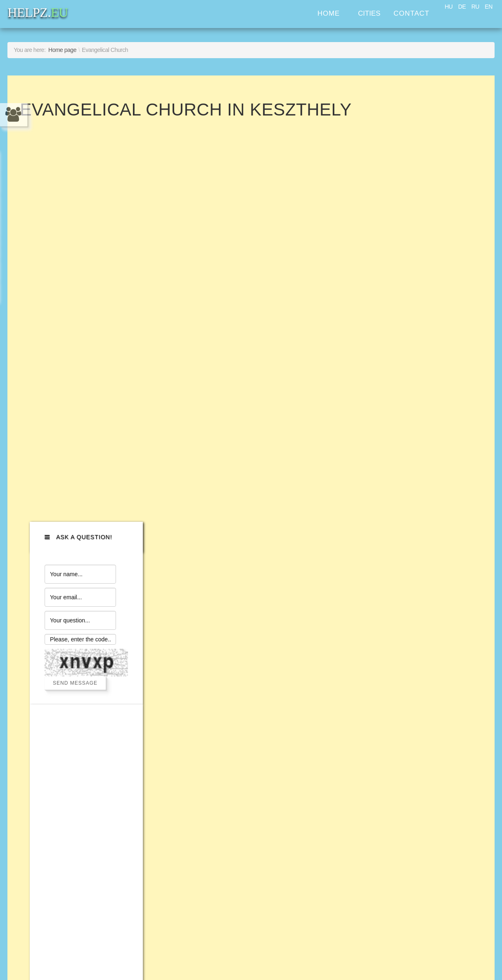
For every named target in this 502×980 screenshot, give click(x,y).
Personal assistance (70, 715)
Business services (66, 743)
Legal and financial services (84, 729)
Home (329, 13)
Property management (74, 756)
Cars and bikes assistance (81, 634)
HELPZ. (411, 662)
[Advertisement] (421, 408)
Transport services (66, 647)
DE (462, 7)
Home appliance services (79, 661)
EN (488, 7)
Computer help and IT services (90, 688)
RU (475, 7)
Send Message (419, 248)
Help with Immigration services (89, 770)
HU (449, 7)
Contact (411, 13)
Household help (61, 702)
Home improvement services (86, 675)
